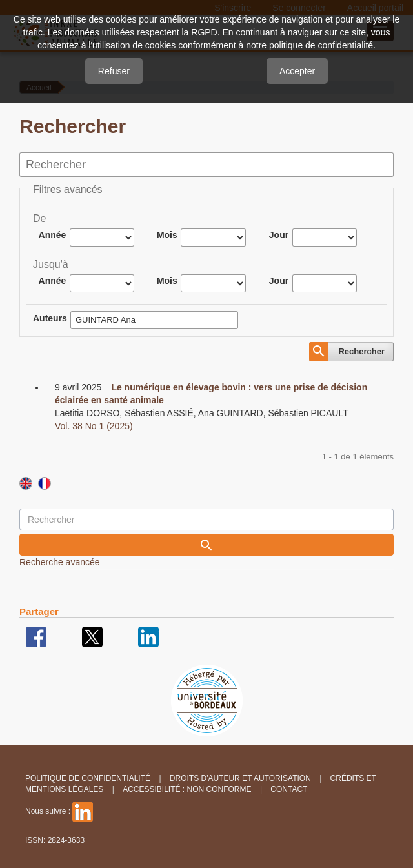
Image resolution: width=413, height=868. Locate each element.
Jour (279, 235)
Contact (289, 789)
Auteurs (50, 318)
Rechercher (361, 351)
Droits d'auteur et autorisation (240, 778)
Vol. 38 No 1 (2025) (94, 426)
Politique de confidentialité (88, 778)
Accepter (297, 71)
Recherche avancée (60, 562)
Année (53, 235)
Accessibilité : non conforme (187, 789)
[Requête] (206, 520)
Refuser (114, 71)
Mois (167, 235)
